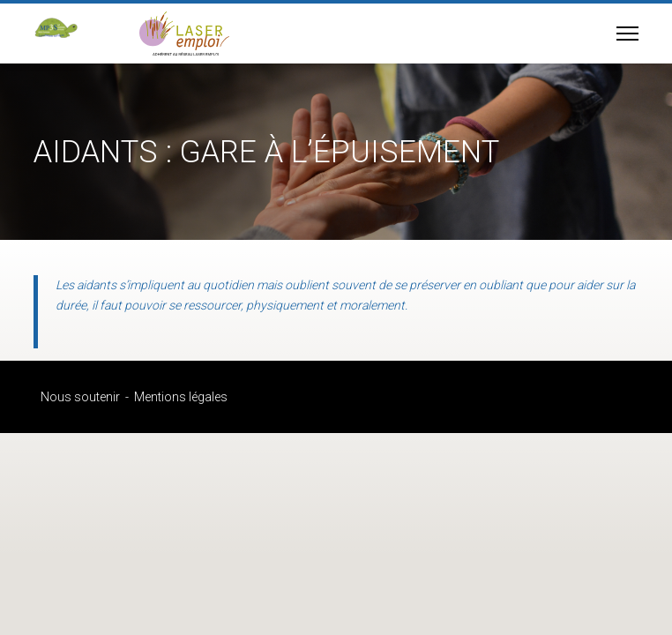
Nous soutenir (80, 397)
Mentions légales (181, 397)
